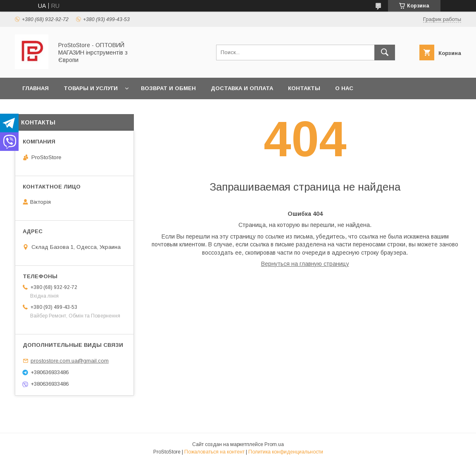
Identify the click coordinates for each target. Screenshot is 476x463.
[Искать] (385, 53)
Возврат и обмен (168, 88)
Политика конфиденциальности (286, 452)
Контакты (304, 88)
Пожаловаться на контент (214, 452)
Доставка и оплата (242, 88)
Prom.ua (274, 444)
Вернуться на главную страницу (305, 264)
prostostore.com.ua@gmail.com (70, 361)
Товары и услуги (91, 88)
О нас (344, 88)
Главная (36, 88)
